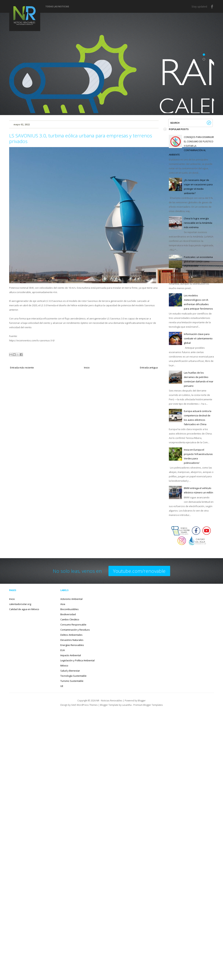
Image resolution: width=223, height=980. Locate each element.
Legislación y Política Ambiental (77, 660)
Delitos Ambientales (71, 635)
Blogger (142, 700)
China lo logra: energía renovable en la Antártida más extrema (198, 223)
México (64, 666)
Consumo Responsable (73, 625)
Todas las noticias (57, 7)
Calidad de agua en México (24, 609)
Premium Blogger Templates (148, 705)
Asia (63, 604)
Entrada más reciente (22, 368)
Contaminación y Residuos (75, 630)
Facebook (212, 7)
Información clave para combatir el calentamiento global (198, 338)
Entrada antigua (149, 368)
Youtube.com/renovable (139, 571)
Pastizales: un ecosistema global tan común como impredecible (198, 261)
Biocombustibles (70, 609)
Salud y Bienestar (70, 671)
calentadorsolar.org (20, 604)
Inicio (87, 368)
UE (62, 686)
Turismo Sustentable (72, 681)
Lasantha (127, 705)
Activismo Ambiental (71, 599)
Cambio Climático (70, 619)
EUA (63, 650)
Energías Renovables (72, 645)
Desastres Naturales (72, 640)
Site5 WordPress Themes (84, 705)
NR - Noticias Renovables (109, 700)
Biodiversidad (68, 614)
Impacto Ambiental (71, 655)
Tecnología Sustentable (73, 676)
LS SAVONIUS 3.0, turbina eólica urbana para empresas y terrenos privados (81, 138)
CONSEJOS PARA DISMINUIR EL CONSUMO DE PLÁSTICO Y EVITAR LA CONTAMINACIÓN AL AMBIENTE (191, 146)
